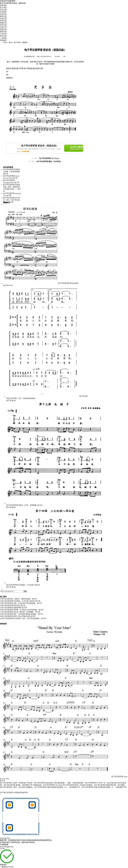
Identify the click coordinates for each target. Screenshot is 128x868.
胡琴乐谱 (3, 21)
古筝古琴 (3, 27)
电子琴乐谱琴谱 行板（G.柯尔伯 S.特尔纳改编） (19, 603)
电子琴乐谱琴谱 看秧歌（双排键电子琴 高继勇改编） (23, 785)
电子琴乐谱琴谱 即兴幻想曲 (68, 283)
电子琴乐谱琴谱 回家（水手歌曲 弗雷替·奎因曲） (19, 614)
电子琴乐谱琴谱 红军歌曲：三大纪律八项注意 (23, 585)
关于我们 (4, 792)
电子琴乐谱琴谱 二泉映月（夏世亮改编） (16, 599)
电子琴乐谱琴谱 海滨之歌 (11, 605)
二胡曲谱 (3, 38)
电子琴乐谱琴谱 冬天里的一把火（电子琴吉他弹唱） (12, 200)
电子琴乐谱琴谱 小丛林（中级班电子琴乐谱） (17, 783)
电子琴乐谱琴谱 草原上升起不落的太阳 (16, 616)
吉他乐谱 (3, 18)
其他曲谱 (3, 40)
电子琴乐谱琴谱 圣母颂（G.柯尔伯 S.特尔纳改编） (20, 610)
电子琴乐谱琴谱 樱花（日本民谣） (49, 161)
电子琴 (6, 174)
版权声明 (24, 792)
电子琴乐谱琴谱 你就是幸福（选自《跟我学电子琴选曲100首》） (12, 187)
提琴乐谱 (3, 36)
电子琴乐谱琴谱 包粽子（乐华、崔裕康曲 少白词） (25, 505)
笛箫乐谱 (3, 23)
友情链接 (18, 792)
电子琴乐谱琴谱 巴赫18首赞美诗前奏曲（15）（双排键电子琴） (58, 787)
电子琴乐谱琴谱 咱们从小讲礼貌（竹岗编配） (18, 612)
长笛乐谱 (3, 14)
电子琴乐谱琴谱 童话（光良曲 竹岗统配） (78, 785)
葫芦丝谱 (3, 25)
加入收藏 (57, 56)
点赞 (64, 56)
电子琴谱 (17, 42)
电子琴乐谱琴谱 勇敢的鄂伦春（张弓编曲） (110, 785)
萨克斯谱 (3, 12)
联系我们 (11, 792)
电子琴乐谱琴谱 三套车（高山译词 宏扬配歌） (17, 787)
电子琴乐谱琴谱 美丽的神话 (11, 608)
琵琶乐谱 (3, 29)
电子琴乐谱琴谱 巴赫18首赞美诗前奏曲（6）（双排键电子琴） (105, 787)
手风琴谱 (3, 10)
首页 (5, 42)
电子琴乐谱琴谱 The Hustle (49, 158)
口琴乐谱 (3, 34)
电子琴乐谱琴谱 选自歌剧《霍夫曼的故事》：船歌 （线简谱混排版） (59, 783)
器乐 (10, 42)
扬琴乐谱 (3, 32)
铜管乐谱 (3, 16)
